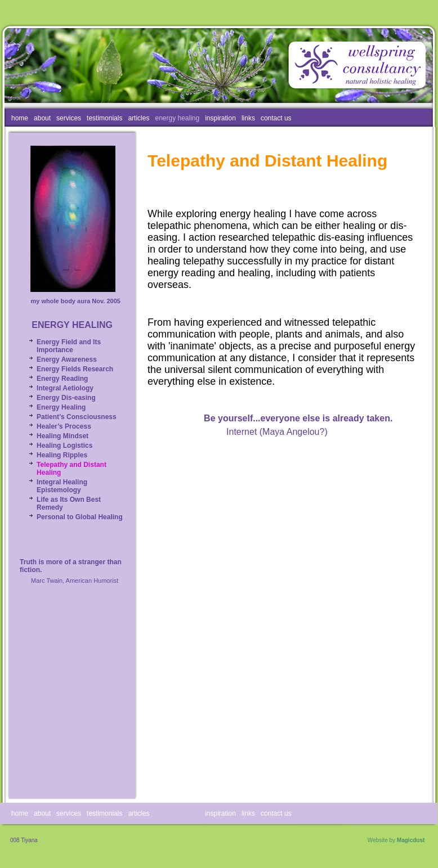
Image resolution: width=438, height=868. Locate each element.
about (42, 118)
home (20, 118)
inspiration (220, 118)
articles (138, 118)
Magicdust (411, 840)
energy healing (177, 118)
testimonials (104, 118)
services (69, 118)
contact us (276, 118)
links (248, 118)
